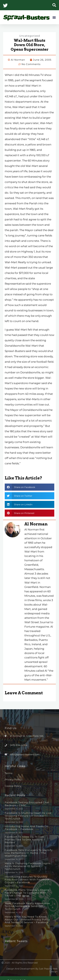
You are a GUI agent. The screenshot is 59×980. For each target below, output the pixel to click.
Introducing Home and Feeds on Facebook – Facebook (27, 828)
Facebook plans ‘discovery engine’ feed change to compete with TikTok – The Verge (27, 893)
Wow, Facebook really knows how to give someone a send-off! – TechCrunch (27, 906)
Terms (9, 773)
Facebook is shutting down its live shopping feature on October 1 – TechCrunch (28, 816)
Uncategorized (30, 36)
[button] (54, 5)
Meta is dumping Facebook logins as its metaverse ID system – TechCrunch (28, 866)
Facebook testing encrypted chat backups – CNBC (27, 804)
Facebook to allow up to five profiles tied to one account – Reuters (25, 840)
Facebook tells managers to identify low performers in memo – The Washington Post (29, 853)
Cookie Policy (13, 786)
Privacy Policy (13, 780)
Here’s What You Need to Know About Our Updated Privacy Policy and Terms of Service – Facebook (27, 919)
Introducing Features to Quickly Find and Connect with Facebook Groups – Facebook (27, 879)
